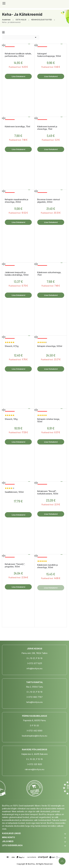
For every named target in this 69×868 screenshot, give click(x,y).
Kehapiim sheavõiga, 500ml (50, 346)
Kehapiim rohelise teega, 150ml (49, 420)
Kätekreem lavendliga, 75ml (17, 126)
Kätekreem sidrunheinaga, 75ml (49, 274)
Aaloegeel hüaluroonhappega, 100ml (49, 55)
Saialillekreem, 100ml (14, 492)
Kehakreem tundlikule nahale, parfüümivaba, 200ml (18, 55)
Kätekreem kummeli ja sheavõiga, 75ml (47, 128)
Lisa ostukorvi (18, 76)
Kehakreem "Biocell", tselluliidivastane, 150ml (48, 492)
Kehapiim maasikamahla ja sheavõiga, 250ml (16, 201)
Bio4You (31, 864)
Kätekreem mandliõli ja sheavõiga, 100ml (47, 566)
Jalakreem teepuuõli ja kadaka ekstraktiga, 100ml (17, 274)
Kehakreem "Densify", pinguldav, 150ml (15, 565)
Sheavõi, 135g (11, 419)
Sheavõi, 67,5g (12, 346)
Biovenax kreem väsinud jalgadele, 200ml (49, 201)
